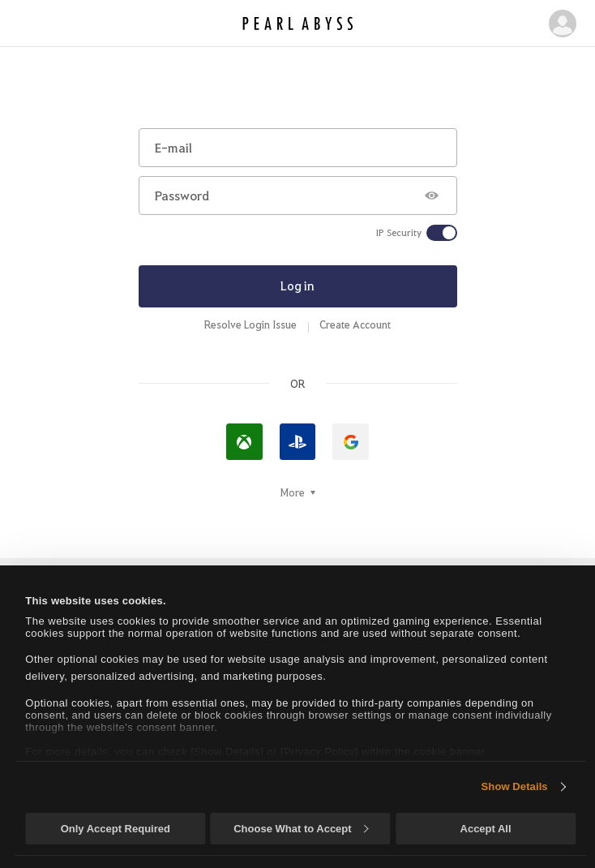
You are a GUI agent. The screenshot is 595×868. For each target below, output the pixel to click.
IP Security (399, 233)
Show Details (515, 786)
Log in (297, 286)
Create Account (355, 324)
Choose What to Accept (301, 829)
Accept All (486, 829)
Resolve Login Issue (250, 324)
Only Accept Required (116, 829)
